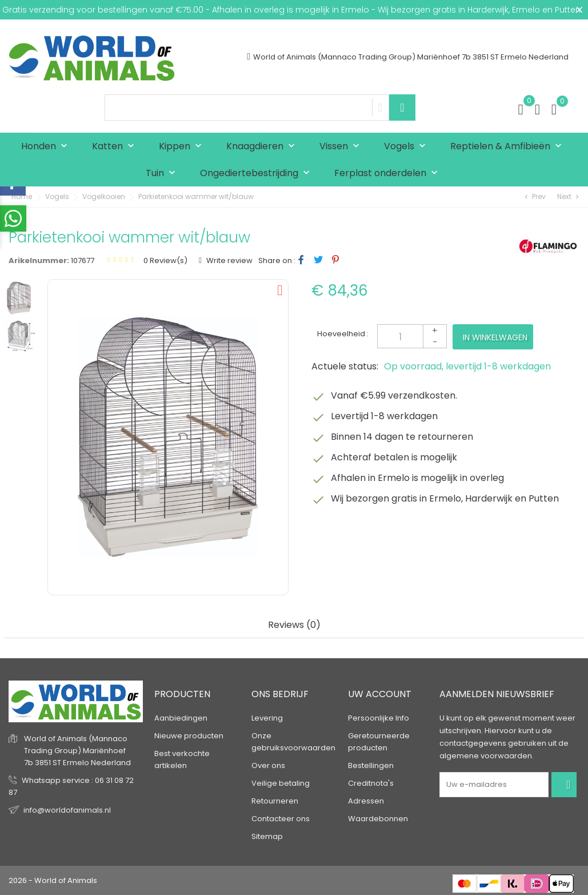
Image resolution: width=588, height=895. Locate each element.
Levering (267, 718)
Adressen (366, 801)
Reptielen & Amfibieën (509, 147)
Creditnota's (371, 783)
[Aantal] (412, 336)
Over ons (268, 765)
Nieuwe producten (189, 736)
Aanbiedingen (181, 718)
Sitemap (267, 836)
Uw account (380, 694)
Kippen (183, 147)
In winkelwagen (495, 337)
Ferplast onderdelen (389, 174)
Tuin (163, 174)
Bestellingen (371, 765)
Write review (229, 260)
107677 (83, 260)
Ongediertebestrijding (257, 174)
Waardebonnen (378, 819)
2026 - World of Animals (53, 880)
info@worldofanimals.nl (67, 810)
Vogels (407, 147)
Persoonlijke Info (379, 718)
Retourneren (275, 801)
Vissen (342, 147)
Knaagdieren (263, 147)
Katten (116, 147)
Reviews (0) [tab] (294, 625)
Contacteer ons (281, 819)
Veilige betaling (281, 783)
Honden (47, 147)
